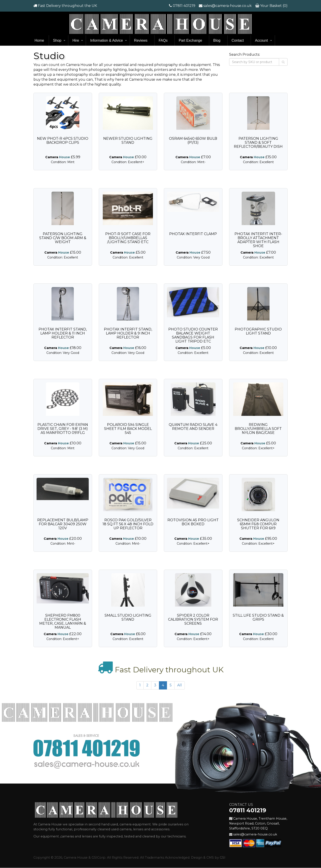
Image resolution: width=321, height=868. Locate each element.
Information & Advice (106, 40)
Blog (217, 40)
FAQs (163, 40)
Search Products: (245, 54)
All (180, 685)
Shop (57, 40)
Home (39, 40)
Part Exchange (190, 40)
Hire (76, 40)
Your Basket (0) (273, 6)
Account (261, 40)
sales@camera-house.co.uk (227, 6)
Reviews (141, 40)
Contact (238, 40)
